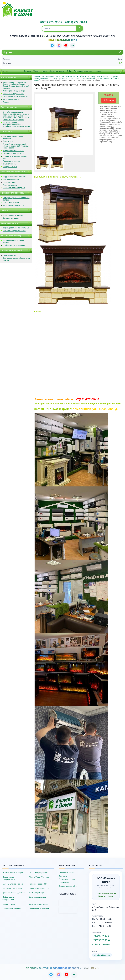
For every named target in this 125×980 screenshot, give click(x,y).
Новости (98, 71)
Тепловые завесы (10, 185)
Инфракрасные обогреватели (14, 177)
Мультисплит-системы (11, 99)
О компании (64, 883)
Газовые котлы (9, 141)
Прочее (6, 102)
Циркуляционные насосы (13, 215)
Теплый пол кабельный (12, 888)
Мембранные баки (10, 167)
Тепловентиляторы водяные (14, 188)
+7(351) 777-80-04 (75, 22)
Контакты (27, 71)
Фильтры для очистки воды (13, 205)
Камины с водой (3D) (38, 884)
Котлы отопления (10, 164)
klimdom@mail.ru (102, 955)
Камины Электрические (13, 884)
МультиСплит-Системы (39, 877)
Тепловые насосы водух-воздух (15, 96)
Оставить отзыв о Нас (68, 886)
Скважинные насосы (11, 218)
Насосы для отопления (39, 908)
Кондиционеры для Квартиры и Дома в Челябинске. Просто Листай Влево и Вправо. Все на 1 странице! (16, 85)
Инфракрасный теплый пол (14, 151)
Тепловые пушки (9, 182)
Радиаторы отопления (11, 161)
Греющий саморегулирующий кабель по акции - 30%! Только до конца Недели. (16, 146)
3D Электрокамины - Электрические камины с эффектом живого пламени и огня (16, 125)
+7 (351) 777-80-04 (101, 936)
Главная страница (66, 872)
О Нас (69, 71)
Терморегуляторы (37, 893)
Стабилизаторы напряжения (14, 245)
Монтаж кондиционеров (13, 872)
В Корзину (109, 100)
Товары (36, 71)
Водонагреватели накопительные (16, 228)
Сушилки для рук (9, 255)
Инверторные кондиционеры (14, 91)
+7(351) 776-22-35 (50, 22)
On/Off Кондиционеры (39, 872)
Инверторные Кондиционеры (9, 878)
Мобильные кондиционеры (13, 94)
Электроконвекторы (38, 897)
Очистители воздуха (11, 202)
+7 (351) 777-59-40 (101, 940)
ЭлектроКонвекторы (11, 179)
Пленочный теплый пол (39, 888)
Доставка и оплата (57, 71)
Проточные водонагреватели (14, 231)
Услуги (44, 71)
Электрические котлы (38, 904)
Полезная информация (83, 71)
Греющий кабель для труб (14, 893)
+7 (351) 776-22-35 (101, 944)
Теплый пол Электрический (14, 153)
